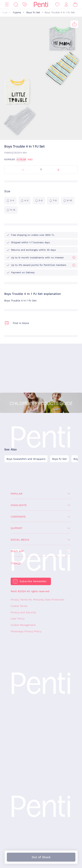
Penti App (17, 551)
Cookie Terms (19, 606)
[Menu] (7, 5)
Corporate (18, 517)
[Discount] (25, 5)
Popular (17, 494)
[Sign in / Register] (66, 5)
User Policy (18, 619)
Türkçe (16, 563)
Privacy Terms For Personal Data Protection (37, 600)
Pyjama (17, 12)
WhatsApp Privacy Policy (26, 631)
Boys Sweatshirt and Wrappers (26, 459)
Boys (4, 12)
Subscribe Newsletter (33, 581)
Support (17, 528)
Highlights (19, 505)
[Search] (16, 5)
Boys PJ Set (33, 12)
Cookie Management (23, 625)
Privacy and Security (23, 612)
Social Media (20, 540)
